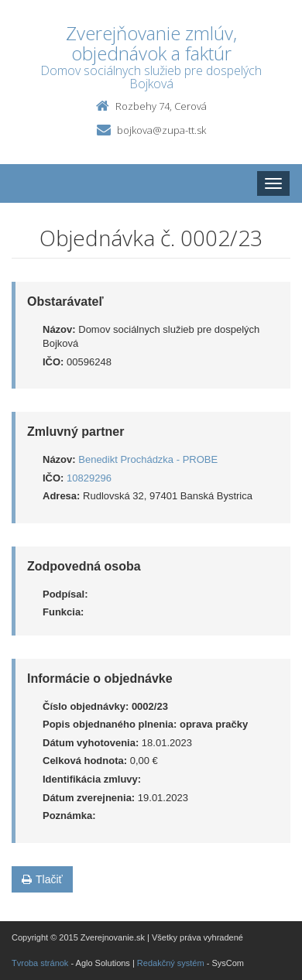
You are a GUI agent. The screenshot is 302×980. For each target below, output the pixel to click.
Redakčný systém (171, 963)
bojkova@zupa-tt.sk (161, 130)
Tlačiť (42, 879)
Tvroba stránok (40, 963)
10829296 (89, 478)
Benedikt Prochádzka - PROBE (148, 459)
